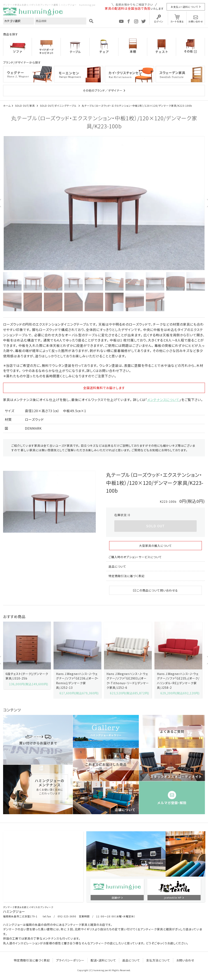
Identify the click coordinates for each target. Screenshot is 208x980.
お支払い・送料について (184, 7)
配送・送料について (103, 960)
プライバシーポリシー (70, 960)
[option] (104, 203)
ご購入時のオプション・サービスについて (135, 557)
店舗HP (116, 898)
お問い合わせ (196, 21)
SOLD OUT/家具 (25, 106)
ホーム (7, 106)
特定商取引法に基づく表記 (127, 576)
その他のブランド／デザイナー (103, 90)
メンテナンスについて (163, 400)
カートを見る (177, 21)
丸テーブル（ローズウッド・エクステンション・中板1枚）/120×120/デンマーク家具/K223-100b (137, 106)
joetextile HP (173, 898)
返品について (117, 566)
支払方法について (158, 960)
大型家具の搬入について (155, 546)
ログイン (159, 21)
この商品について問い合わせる (155, 590)
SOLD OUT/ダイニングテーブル (59, 106)
